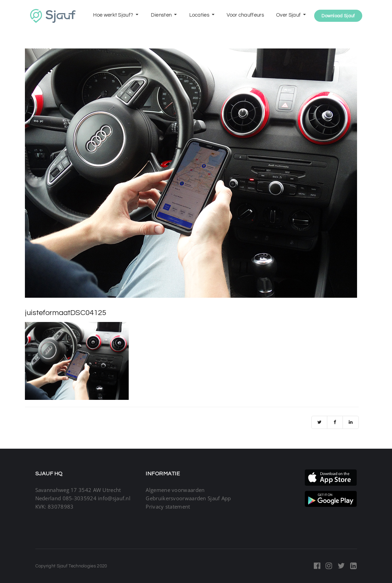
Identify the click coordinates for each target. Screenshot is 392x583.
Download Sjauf (338, 16)
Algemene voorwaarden (175, 490)
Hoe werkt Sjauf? (114, 15)
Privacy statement (168, 506)
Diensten (162, 15)
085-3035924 (80, 498)
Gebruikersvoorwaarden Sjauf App (188, 498)
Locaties (200, 15)
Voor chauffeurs (245, 15)
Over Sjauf (289, 15)
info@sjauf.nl (114, 498)
